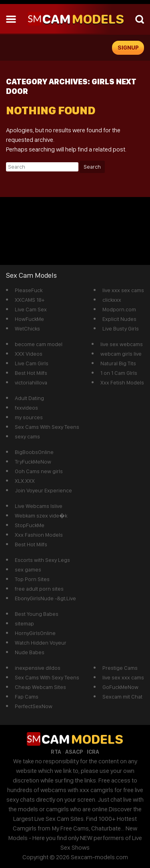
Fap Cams (27, 697)
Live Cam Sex (31, 309)
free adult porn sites (39, 589)
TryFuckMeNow (33, 462)
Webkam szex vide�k (41, 516)
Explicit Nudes (119, 319)
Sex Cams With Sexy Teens (47, 427)
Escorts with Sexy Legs (42, 560)
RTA (56, 752)
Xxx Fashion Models (39, 535)
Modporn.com (119, 309)
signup (128, 48)
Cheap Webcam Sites (40, 687)
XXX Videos (29, 354)
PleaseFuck (29, 290)
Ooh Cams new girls (39, 471)
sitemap (24, 623)
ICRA (93, 752)
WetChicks (27, 328)
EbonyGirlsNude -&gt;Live (45, 598)
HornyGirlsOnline (35, 633)
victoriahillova (31, 382)
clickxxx (112, 300)
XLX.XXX (25, 481)
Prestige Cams (120, 668)
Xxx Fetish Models (122, 382)
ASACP (74, 752)
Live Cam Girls (32, 363)
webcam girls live (121, 354)
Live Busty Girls (121, 328)
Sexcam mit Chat (122, 697)
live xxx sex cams (123, 290)
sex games (28, 569)
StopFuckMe (30, 525)
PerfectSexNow (34, 706)
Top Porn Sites (32, 579)
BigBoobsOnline (34, 452)
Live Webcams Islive (39, 506)
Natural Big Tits (118, 363)
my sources (29, 417)
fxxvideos (26, 408)
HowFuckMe (29, 319)
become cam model (39, 344)
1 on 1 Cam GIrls (119, 373)
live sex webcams (122, 344)
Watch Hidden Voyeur (41, 643)
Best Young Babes (37, 614)
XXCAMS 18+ (30, 300)
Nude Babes (30, 652)
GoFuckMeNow (120, 687)
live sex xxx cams (123, 677)
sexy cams (27, 436)
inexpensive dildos (38, 668)
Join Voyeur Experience (43, 490)
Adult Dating (29, 398)
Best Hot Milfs (31, 373)
